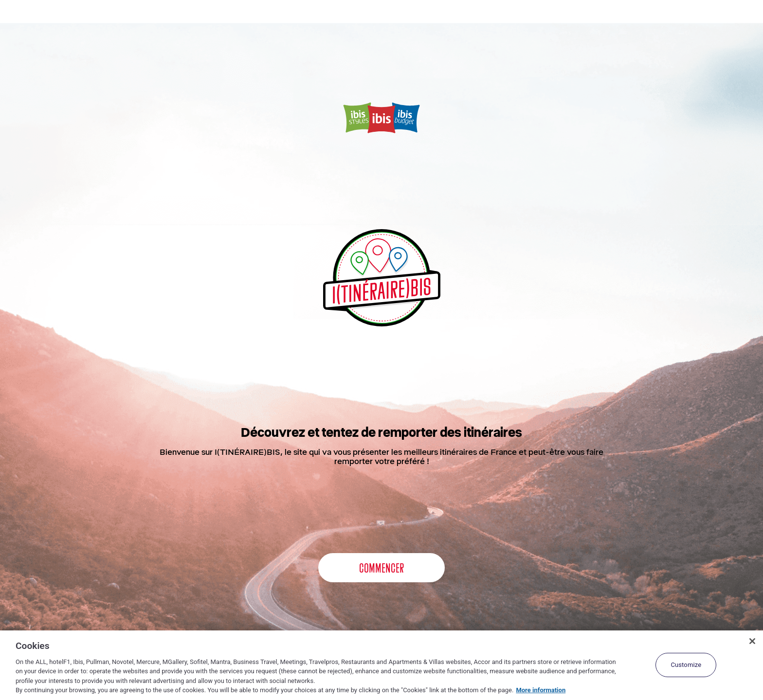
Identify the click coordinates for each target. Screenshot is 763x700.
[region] (381, 665)
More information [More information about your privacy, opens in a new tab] (541, 690)
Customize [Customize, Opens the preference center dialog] (686, 665)
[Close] (752, 641)
